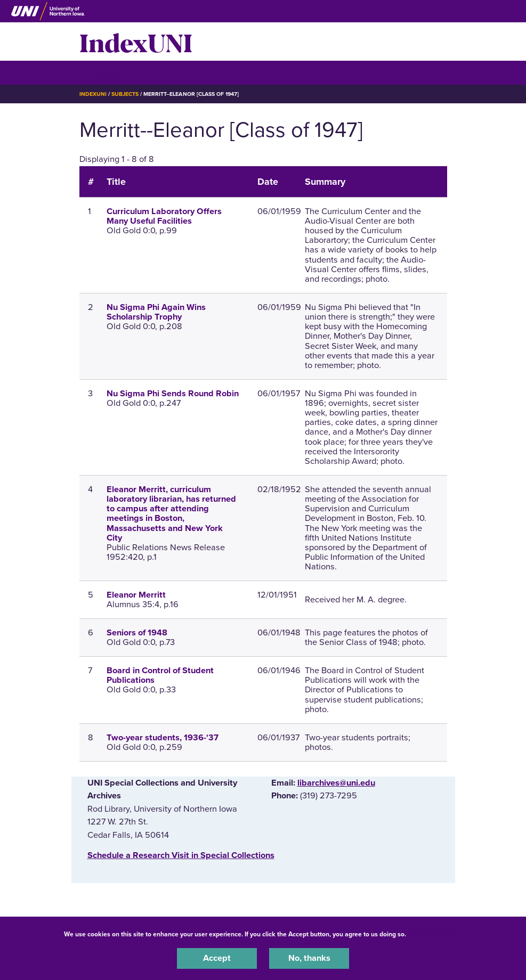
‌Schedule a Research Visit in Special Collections (181, 855)
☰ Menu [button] (98, 72)
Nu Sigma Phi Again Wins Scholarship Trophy (156, 312)
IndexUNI (136, 42)
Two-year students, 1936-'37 (163, 738)
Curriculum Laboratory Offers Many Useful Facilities (164, 216)
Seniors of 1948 (137, 633)
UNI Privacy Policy (436, 934)
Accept (217, 958)
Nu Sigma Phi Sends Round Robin (173, 394)
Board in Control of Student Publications (160, 675)
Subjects (125, 94)
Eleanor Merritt (136, 595)
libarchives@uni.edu (336, 783)
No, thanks (309, 958)
